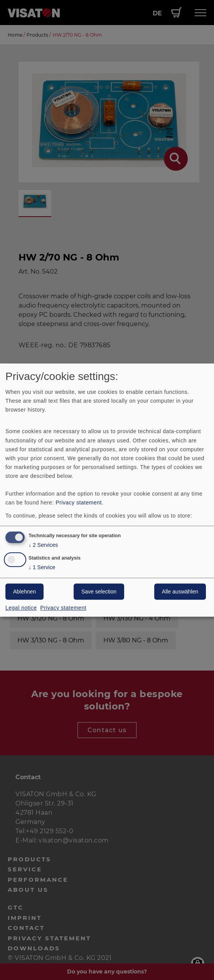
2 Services (43, 545)
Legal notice (21, 608)
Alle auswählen (180, 592)
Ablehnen (24, 592)
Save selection (99, 592)
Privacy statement (79, 503)
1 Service (42, 567)
